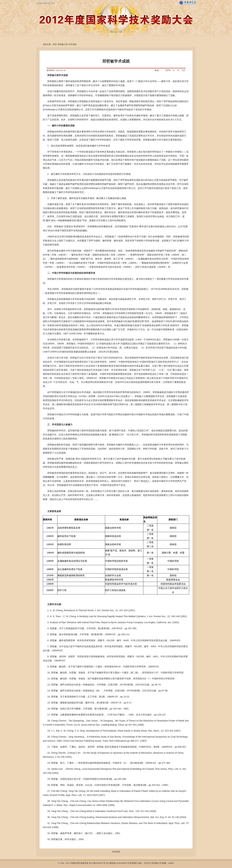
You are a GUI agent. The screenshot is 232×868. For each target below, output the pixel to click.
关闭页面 (116, 852)
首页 (55, 44)
